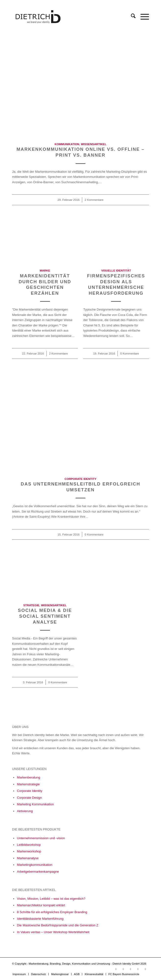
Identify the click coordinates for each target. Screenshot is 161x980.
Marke (45, 270)
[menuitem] (131, 17)
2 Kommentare (94, 200)
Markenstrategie (28, 784)
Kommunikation (67, 144)
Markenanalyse (28, 858)
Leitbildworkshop (29, 845)
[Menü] (142, 17)
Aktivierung (25, 811)
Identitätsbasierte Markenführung (40, 919)
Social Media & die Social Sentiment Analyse (45, 616)
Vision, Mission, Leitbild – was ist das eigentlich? (51, 899)
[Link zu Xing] (138, 969)
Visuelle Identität (116, 270)
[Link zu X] (145, 969)
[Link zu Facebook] (131, 969)
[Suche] (131, 17)
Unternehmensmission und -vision (41, 838)
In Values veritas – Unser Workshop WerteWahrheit (53, 932)
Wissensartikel (94, 144)
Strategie (31, 605)
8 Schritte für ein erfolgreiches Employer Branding (52, 912)
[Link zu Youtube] (116, 969)
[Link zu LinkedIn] (123, 969)
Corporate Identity (80, 479)
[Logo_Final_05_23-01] (67, 17)
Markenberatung (29, 777)
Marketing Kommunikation (35, 804)
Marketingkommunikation (35, 865)
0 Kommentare (130, 353)
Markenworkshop (29, 851)
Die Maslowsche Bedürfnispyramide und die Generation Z (57, 925)
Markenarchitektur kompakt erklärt (41, 905)
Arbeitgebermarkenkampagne (38, 872)
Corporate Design (29, 798)
